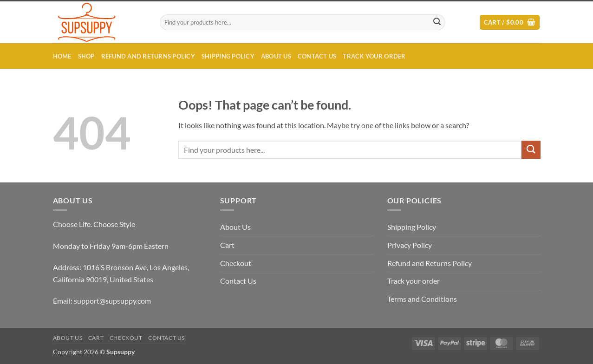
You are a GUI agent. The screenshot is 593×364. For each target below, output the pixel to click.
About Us (276, 56)
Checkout (236, 263)
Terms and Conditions (422, 299)
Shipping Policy (228, 56)
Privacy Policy (410, 245)
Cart (227, 245)
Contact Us (317, 56)
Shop (86, 56)
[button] (510, 23)
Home (62, 56)
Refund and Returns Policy (148, 56)
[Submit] (437, 23)
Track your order (374, 56)
